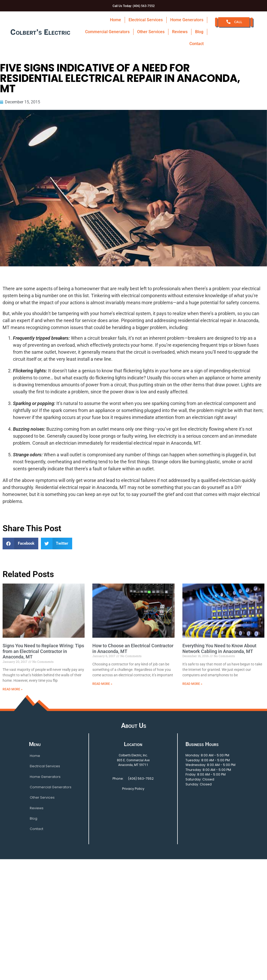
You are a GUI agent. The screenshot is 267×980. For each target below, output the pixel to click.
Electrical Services (146, 20)
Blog (199, 32)
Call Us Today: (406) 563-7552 (134, 6)
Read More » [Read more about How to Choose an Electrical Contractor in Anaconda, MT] (102, 684)
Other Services (151, 32)
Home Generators (187, 20)
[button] (20, 544)
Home (116, 20)
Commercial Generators (107, 32)
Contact (196, 44)
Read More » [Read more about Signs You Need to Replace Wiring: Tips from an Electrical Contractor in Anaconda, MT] (13, 689)
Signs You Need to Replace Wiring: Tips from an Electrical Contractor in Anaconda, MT (43, 651)
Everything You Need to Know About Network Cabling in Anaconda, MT (219, 648)
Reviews (180, 32)
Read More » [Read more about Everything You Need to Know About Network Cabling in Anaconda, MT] (192, 684)
